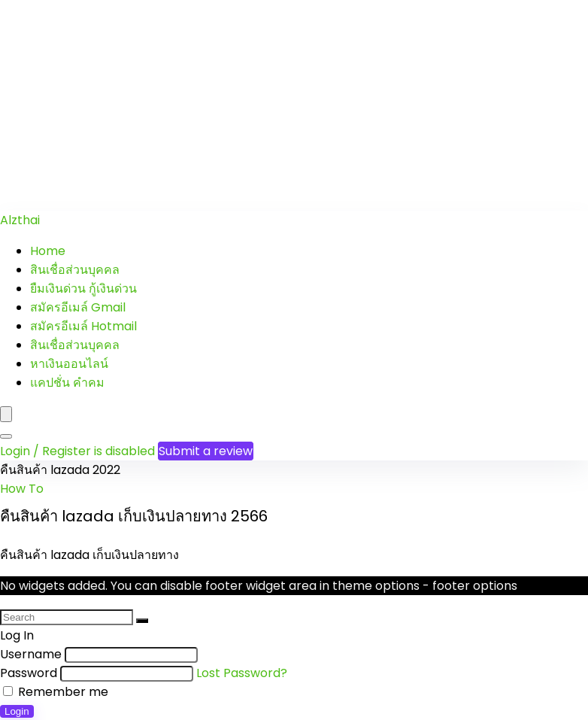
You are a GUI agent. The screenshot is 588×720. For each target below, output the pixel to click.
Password (29, 673)
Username (31, 654)
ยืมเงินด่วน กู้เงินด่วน (83, 289)
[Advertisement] (294, 105)
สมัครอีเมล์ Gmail (78, 307)
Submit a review (206, 451)
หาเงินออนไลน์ (69, 364)
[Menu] (6, 414)
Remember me (56, 692)
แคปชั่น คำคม (67, 383)
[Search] (6, 436)
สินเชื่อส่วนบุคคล (75, 270)
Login (17, 711)
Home (48, 251)
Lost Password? (242, 673)
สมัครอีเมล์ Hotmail (83, 326)
